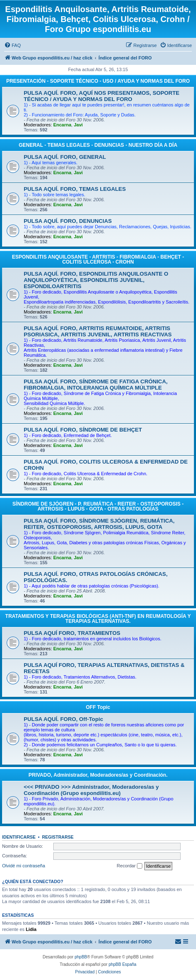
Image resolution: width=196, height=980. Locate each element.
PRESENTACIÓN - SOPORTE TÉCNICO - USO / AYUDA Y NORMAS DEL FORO (98, 81)
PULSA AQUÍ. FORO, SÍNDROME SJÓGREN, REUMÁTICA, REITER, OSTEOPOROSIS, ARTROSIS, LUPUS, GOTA (99, 524)
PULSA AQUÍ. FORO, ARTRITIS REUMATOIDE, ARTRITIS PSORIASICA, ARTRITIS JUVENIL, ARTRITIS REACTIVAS (98, 331)
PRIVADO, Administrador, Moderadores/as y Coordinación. (98, 775)
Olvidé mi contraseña (24, 866)
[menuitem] (12, 45)
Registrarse (58, 837)
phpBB (81, 957)
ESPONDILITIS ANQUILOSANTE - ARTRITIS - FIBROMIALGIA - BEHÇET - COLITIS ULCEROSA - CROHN (98, 259)
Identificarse (19, 837)
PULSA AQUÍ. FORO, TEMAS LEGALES (75, 189)
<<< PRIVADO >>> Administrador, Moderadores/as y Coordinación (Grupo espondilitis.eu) (91, 790)
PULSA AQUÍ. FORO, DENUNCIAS (68, 221)
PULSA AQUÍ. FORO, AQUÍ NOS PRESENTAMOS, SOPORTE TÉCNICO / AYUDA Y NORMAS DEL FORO (102, 96)
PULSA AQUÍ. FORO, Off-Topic (63, 719)
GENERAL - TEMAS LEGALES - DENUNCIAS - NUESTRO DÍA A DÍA (98, 145)
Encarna (62, 125)
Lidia (31, 929)
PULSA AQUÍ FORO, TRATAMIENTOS (72, 633)
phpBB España (123, 964)
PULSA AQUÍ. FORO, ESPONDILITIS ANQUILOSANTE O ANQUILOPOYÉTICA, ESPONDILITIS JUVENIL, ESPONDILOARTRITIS (96, 280)
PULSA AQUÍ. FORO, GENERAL (65, 157)
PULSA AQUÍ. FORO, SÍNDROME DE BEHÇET (83, 430)
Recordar (130, 866)
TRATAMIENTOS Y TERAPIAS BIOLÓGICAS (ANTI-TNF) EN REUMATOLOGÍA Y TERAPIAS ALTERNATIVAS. (98, 619)
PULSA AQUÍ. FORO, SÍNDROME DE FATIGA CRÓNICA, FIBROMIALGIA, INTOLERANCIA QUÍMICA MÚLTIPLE (96, 385)
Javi (78, 125)
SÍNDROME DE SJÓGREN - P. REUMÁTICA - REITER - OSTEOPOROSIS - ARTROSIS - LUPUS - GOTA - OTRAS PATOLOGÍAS (98, 506)
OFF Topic (98, 707)
